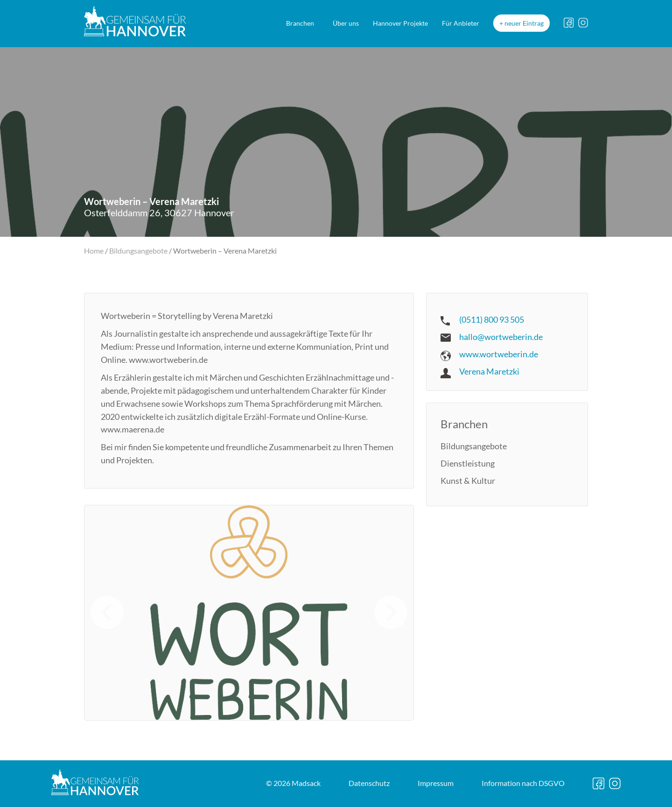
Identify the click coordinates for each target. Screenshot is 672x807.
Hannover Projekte (400, 23)
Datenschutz (369, 783)
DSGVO (523, 783)
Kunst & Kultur (468, 481)
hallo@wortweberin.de (501, 337)
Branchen (300, 23)
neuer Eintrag (524, 23)
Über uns (346, 23)
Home (94, 251)
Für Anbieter (461, 23)
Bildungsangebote (138, 251)
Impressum (436, 783)
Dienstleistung (468, 463)
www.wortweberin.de (499, 354)
